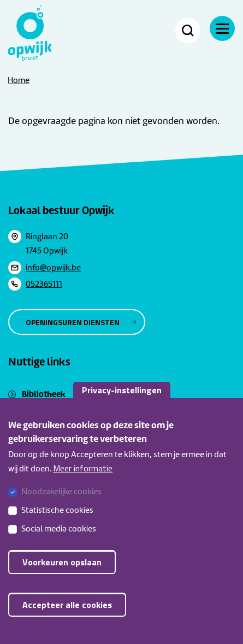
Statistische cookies (57, 524)
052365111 (44, 284)
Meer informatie (83, 482)
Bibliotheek (44, 394)
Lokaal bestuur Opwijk (61, 210)
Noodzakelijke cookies (61, 505)
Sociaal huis (44, 408)
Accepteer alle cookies (67, 618)
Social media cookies (59, 542)
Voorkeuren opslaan (62, 576)
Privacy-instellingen (122, 404)
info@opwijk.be (53, 268)
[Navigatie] (222, 28)
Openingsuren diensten (73, 322)
